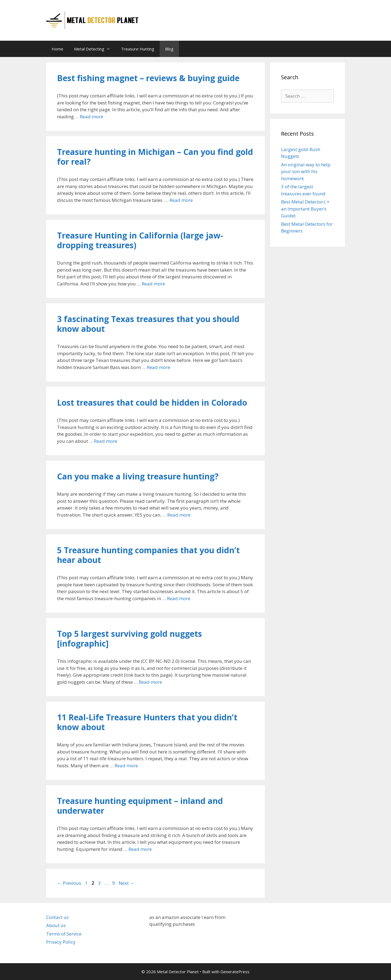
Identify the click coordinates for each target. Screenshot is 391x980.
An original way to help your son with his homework (306, 171)
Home (57, 49)
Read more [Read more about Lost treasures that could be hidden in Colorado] (106, 441)
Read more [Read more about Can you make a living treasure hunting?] (179, 515)
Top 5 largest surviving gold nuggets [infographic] (130, 639)
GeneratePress (235, 972)
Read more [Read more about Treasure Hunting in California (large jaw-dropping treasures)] (153, 284)
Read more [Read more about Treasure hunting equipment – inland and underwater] (140, 849)
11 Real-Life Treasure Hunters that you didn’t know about (147, 722)
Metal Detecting (95, 49)
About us (56, 925)
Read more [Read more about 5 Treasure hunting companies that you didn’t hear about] (179, 598)
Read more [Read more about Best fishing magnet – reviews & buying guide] (92, 117)
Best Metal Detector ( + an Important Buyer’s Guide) (305, 209)
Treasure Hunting (138, 49)
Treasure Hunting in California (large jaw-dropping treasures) (140, 240)
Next (127, 883)
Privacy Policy (61, 942)
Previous (69, 883)
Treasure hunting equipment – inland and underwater (140, 806)
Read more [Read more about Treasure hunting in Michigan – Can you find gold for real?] (181, 200)
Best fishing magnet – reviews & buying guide (148, 78)
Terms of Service (64, 934)
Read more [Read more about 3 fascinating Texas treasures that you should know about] (159, 367)
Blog (169, 49)
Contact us (57, 917)
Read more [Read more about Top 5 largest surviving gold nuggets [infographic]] (150, 682)
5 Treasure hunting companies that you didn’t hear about (148, 555)
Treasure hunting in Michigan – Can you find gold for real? (155, 157)
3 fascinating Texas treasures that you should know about (148, 324)
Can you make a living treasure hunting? (138, 476)
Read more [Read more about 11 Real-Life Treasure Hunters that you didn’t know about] (126, 766)
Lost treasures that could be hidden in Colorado (152, 402)
